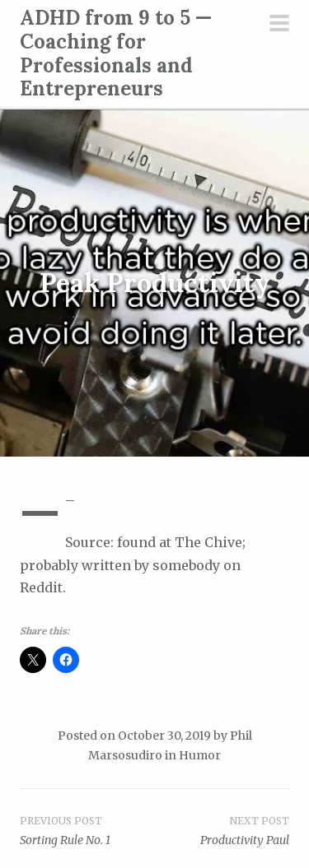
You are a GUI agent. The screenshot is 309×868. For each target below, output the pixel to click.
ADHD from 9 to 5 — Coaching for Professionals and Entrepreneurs (116, 53)
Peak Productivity (155, 283)
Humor (200, 755)
